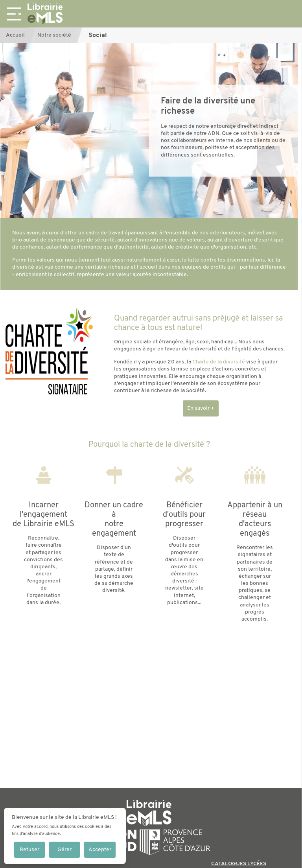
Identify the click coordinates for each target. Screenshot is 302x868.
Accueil (15, 35)
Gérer (64, 850)
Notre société (54, 35)
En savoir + (201, 408)
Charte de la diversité (219, 362)
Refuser (29, 850)
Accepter (100, 850)
